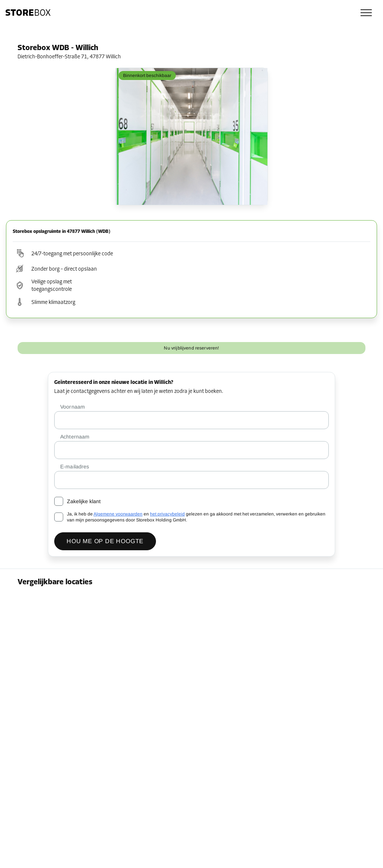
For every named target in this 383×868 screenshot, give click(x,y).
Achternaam (75, 437)
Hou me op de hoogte (105, 541)
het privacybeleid (167, 514)
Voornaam (73, 407)
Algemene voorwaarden (118, 514)
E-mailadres (75, 467)
